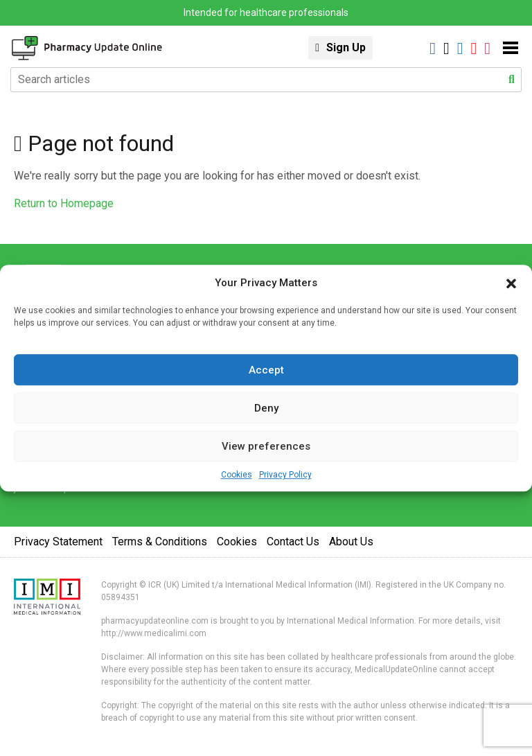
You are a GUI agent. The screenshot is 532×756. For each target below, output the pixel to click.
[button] (511, 283)
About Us (351, 542)
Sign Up (346, 47)
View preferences (266, 446)
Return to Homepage (64, 203)
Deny (266, 408)
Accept (266, 370)
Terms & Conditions (160, 542)
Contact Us (293, 542)
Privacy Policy (285, 475)
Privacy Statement (58, 542)
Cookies (237, 475)
